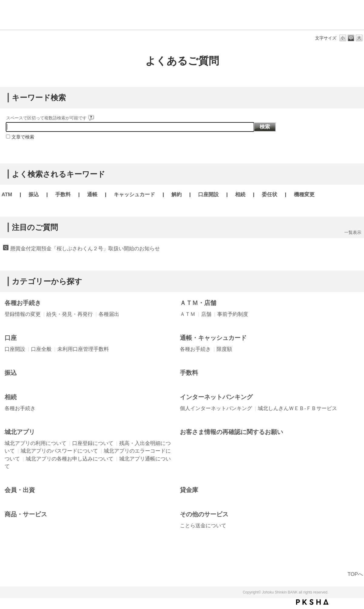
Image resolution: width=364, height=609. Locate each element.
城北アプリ (20, 432)
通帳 (92, 195)
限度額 (224, 349)
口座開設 (208, 195)
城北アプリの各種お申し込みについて (70, 459)
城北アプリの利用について (35, 443)
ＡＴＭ (188, 314)
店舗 (206, 314)
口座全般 (41, 349)
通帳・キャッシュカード (213, 338)
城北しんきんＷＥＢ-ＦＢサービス (297, 408)
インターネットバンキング (216, 397)
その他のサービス (204, 514)
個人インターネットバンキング (216, 408)
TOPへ (355, 574)
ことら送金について (203, 526)
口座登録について (93, 443)
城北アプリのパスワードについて (59, 451)
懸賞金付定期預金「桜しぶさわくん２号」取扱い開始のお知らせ (85, 249)
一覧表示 (353, 232)
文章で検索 (23, 137)
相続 (240, 195)
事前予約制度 (233, 314)
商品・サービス (26, 514)
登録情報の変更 (23, 314)
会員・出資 (20, 490)
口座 (11, 338)
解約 (177, 195)
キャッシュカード (134, 195)
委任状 (270, 195)
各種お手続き (23, 303)
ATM (7, 195)
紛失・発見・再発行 (70, 314)
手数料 (63, 195)
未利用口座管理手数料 (83, 349)
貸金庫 (189, 490)
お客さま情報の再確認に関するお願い (231, 432)
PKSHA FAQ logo (312, 602)
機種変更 (304, 195)
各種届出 (109, 314)
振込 (34, 195)
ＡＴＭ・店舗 (198, 303)
